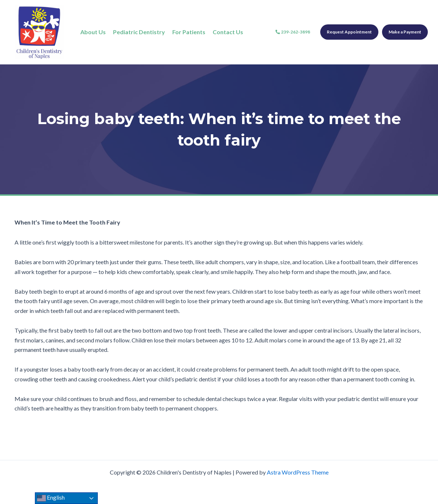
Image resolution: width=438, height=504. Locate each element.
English (51, 498)
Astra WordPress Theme (298, 472)
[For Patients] (189, 32)
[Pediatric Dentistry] (139, 32)
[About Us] (93, 32)
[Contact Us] (228, 32)
